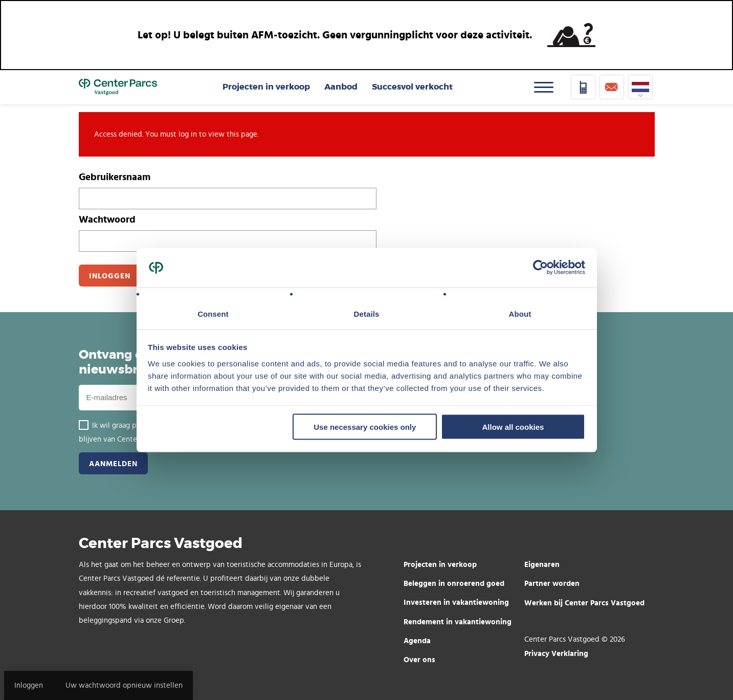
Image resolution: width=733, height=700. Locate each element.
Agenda (417, 640)
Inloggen (29, 685)
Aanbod (341, 87)
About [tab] (520, 313)
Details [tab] (367, 313)
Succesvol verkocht (412, 87)
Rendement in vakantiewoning (458, 621)
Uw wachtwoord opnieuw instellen (124, 685)
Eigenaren (542, 564)
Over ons (419, 659)
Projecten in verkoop (266, 87)
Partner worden (552, 583)
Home (118, 87)
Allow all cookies (513, 427)
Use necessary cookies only (365, 427)
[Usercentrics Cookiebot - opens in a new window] (540, 268)
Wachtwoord (107, 219)
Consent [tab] (213, 313)
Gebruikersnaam (115, 177)
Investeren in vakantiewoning (456, 602)
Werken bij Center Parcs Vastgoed (584, 603)
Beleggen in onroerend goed (454, 583)
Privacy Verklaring (556, 653)
